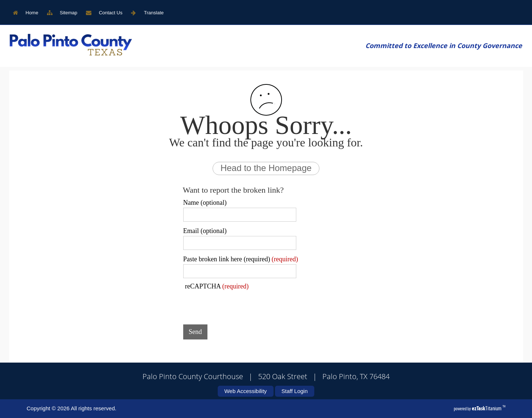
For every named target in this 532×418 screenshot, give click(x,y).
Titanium (487, 408)
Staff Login (295, 391)
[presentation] (239, 305)
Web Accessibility (246, 391)
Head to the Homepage (266, 168)
